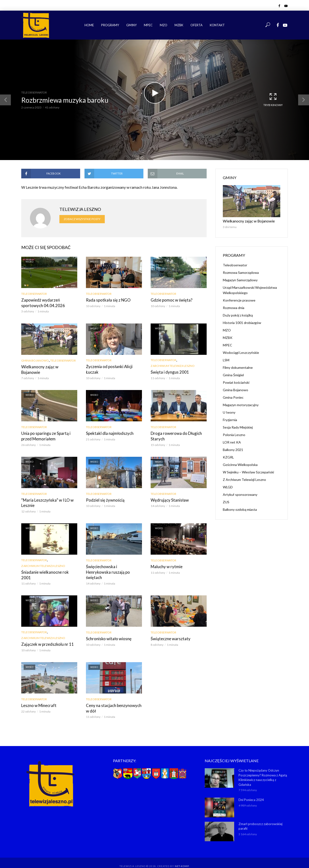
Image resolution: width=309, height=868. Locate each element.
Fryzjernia (230, 419)
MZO (164, 25)
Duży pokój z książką (238, 315)
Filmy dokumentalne (238, 367)
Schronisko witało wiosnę (107, 631)
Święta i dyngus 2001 (168, 372)
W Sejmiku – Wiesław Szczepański (248, 472)
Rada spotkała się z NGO (107, 300)
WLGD (228, 487)
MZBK (179, 25)
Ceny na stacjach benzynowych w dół (113, 700)
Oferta (197, 25)
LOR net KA (232, 442)
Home (89, 25)
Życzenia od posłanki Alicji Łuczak (108, 369)
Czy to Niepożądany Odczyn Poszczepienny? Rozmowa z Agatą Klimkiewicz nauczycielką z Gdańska (263, 769)
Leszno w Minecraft (38, 697)
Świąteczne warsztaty (169, 631)
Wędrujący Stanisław (168, 499)
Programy (110, 25)
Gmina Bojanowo (35, 360)
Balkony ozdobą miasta (240, 509)
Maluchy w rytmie (165, 565)
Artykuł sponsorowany (240, 494)
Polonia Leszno (234, 434)
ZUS (226, 501)
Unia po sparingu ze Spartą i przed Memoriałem (49, 435)
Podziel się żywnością (104, 499)
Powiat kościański (236, 382)
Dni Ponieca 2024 (251, 791)
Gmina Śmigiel (233, 374)
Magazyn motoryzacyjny (241, 404)
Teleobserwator (34, 92)
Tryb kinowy (273, 100)
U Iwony (229, 412)
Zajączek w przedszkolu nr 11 (46, 637)
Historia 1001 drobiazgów (242, 322)
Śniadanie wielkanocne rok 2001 (48, 570)
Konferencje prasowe (239, 300)
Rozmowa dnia (234, 307)
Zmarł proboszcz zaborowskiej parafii (260, 817)
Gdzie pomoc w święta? (170, 300)
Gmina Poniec (233, 397)
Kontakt (217, 25)
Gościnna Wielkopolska (240, 464)
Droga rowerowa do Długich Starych (174, 435)
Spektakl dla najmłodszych (108, 433)
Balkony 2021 (233, 449)
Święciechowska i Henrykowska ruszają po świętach (113, 567)
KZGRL (228, 457)
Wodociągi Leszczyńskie (241, 352)
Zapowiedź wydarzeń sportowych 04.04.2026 (49, 303)
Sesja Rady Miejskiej (238, 427)
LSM (226, 360)
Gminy (131, 25)
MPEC (148, 25)
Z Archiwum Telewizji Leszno (173, 365)
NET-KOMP (182, 857)
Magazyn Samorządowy (240, 279)
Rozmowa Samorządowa (241, 272)
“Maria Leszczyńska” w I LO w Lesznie (46, 501)
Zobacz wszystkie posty (82, 219)
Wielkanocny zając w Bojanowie (48, 366)
